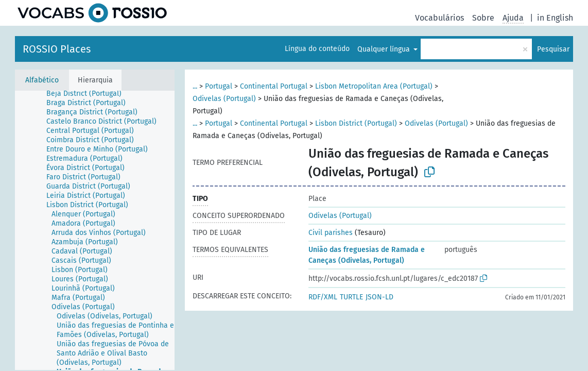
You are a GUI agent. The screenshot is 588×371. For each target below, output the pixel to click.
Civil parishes (331, 233)
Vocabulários (439, 18)
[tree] (95, 230)
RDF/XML (323, 297)
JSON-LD (379, 297)
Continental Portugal (274, 86)
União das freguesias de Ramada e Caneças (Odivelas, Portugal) (367, 255)
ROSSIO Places (57, 49)
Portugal (219, 86)
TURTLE (351, 297)
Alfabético (42, 80)
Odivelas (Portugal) (224, 99)
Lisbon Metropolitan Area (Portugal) (374, 86)
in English (555, 18)
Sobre (483, 18)
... (195, 86)
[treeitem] (88, 94)
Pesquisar (553, 49)
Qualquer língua (385, 49)
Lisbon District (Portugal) (356, 123)
